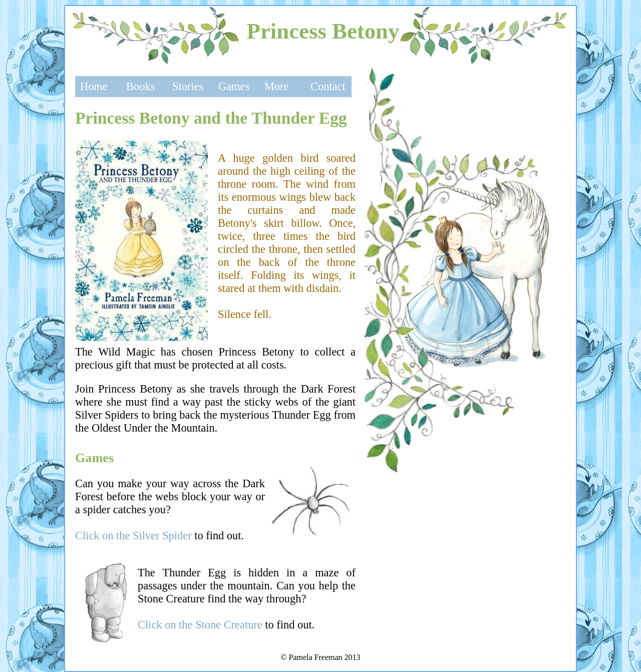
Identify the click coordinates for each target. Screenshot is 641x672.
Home (94, 86)
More (277, 86)
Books (140, 86)
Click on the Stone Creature (200, 625)
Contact (328, 86)
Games (234, 86)
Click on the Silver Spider (133, 536)
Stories (188, 86)
